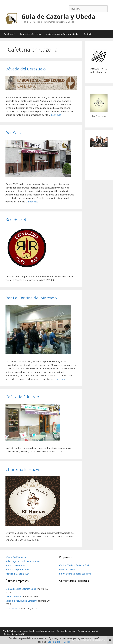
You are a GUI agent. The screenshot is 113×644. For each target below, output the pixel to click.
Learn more (54, 642)
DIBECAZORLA (13, 596)
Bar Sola (13, 133)
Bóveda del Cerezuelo (26, 69)
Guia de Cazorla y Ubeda (58, 16)
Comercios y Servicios (30, 34)
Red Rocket (16, 219)
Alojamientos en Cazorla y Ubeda (62, 34)
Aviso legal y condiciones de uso (23, 561)
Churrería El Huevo (23, 469)
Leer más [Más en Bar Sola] (33, 202)
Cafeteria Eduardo (22, 397)
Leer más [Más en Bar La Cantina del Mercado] (60, 379)
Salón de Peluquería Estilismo (22, 601)
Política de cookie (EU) (17, 574)
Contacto (88, 34)
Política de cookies (15, 565)
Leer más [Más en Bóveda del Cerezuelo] (56, 115)
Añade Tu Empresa (16, 557)
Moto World (12, 608)
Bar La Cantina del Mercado (31, 298)
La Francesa (99, 116)
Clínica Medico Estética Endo (21, 589)
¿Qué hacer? (9, 34)
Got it (67, 642)
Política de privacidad (17, 570)
